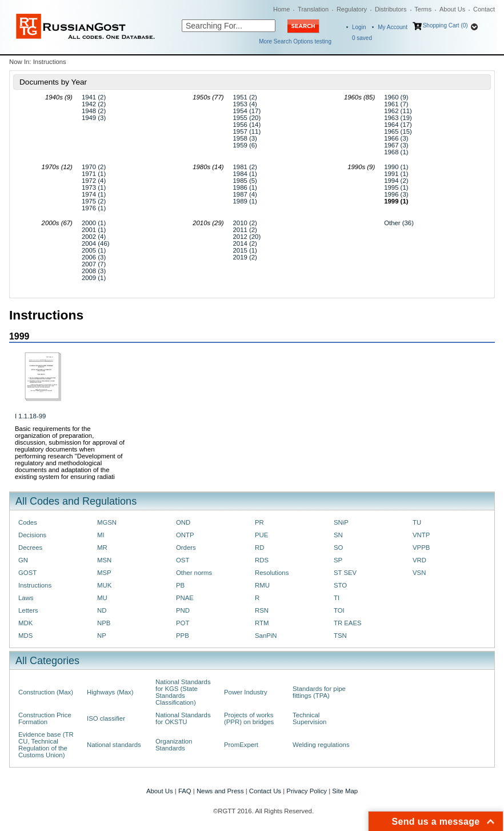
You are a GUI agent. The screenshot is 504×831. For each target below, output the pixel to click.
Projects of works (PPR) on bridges (249, 718)
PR (259, 522)
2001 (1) (94, 230)
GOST (27, 573)
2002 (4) (94, 237)
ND (102, 610)
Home (281, 9)
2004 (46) (96, 243)
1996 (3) (396, 194)
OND (183, 522)
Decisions (32, 535)
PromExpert (241, 745)
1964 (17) (398, 125)
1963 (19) (398, 118)
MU (102, 598)
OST (183, 560)
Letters (28, 610)
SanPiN (266, 636)
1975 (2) (94, 201)
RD (259, 548)
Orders (186, 548)
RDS (262, 560)
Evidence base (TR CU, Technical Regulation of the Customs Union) (46, 745)
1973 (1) (94, 187)
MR (102, 548)
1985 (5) (245, 181)
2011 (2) (245, 230)
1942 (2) (94, 104)
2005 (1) (94, 250)
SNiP (341, 522)
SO (338, 548)
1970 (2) (94, 167)
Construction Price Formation (45, 718)
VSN (419, 573)
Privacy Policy (307, 791)
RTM (262, 623)
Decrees (30, 548)
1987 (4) (245, 194)
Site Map (345, 791)
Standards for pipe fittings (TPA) (319, 692)
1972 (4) (94, 181)
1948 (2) (94, 111)
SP (338, 560)
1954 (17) (247, 111)
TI (337, 598)
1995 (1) (396, 187)
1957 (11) (247, 131)
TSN (340, 636)
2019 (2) (245, 257)
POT (183, 623)
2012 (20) (247, 237)
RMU (262, 585)
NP (102, 636)
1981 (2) (245, 167)
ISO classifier (106, 718)
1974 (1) (94, 194)
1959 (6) (245, 145)
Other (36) (399, 223)
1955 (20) (247, 118)
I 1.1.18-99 (30, 416)
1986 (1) (245, 187)
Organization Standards (174, 745)
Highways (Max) (110, 692)
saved (362, 38)
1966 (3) (396, 138)
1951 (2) (245, 97)
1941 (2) (94, 97)
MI (101, 535)
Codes (28, 522)
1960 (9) (396, 97)
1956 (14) (247, 125)
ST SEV (345, 573)
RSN (262, 610)
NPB (104, 623)
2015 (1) (245, 250)
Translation (313, 9)
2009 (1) (94, 278)
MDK (25, 623)
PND (183, 610)
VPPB (421, 548)
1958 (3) (245, 138)
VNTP (421, 535)
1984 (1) (245, 174)
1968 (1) (396, 152)
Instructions (35, 585)
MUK (104, 585)
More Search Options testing (295, 41)
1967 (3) (396, 145)
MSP (104, 573)
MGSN (107, 522)
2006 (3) (94, 257)
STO (340, 585)
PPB (183, 636)
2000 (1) (94, 223)
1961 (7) (396, 104)
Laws (26, 598)
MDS (25, 636)
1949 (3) (94, 118)
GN (23, 560)
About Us (452, 9)
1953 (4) (245, 104)
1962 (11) (398, 111)
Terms (423, 9)
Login (359, 27)
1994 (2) (396, 181)
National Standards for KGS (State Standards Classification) (183, 692)
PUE (261, 535)
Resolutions (272, 573)
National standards (114, 745)
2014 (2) (245, 243)
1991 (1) (396, 174)
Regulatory (352, 9)
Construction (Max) (46, 692)
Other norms (194, 573)
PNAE (185, 598)
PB (180, 585)
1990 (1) (396, 167)
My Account (393, 27)
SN (338, 535)
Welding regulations (321, 745)
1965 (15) (398, 131)
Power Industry (246, 692)
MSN (104, 560)
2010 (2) (245, 223)
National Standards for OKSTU (183, 718)
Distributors (391, 9)
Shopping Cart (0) (445, 25)
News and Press (220, 791)
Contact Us (265, 791)
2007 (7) (94, 264)
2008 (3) (94, 271)
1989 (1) (245, 201)
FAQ (185, 791)
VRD (419, 560)
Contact (484, 9)
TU (417, 522)
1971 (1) (94, 174)
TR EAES (348, 623)
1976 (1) (94, 208)
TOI (339, 610)
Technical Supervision (309, 718)
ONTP (185, 535)
